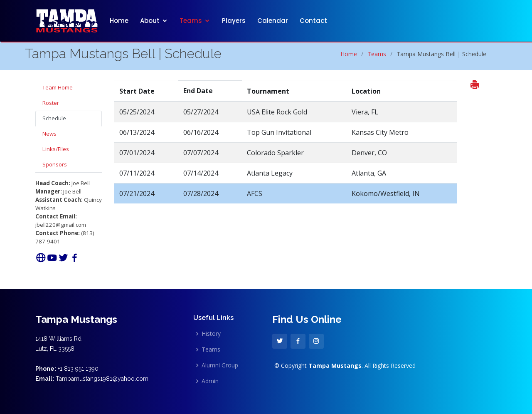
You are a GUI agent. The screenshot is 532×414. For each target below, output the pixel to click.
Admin (210, 381)
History (211, 334)
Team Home (58, 87)
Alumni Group (220, 365)
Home (119, 21)
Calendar (273, 21)
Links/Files (56, 149)
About (150, 21)
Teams (191, 21)
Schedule (54, 118)
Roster (51, 103)
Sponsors (55, 164)
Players (234, 21)
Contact (313, 21)
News (49, 134)
